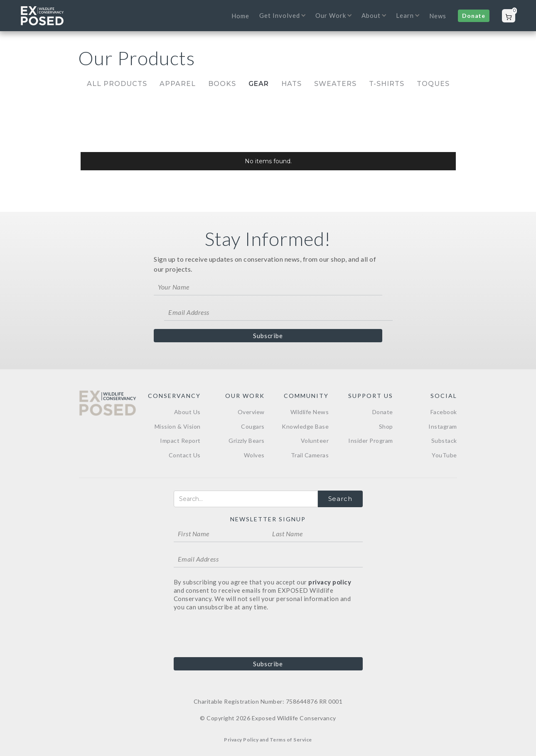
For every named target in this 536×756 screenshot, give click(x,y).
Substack (444, 441)
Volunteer (315, 441)
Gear (259, 84)
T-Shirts (387, 84)
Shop (386, 426)
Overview (251, 412)
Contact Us (185, 455)
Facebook (444, 412)
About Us (187, 412)
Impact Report (180, 441)
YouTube (444, 455)
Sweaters (335, 84)
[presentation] (237, 633)
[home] (42, 16)
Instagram (443, 426)
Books (222, 84)
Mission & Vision (178, 426)
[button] (280, 21)
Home (240, 16)
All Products (117, 84)
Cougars (253, 426)
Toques (433, 84)
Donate (474, 16)
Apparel (178, 84)
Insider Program (371, 441)
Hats (291, 84)
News (438, 16)
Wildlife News (310, 412)
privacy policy (330, 582)
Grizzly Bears (247, 441)
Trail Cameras (310, 455)
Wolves (254, 455)
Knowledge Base (305, 426)
